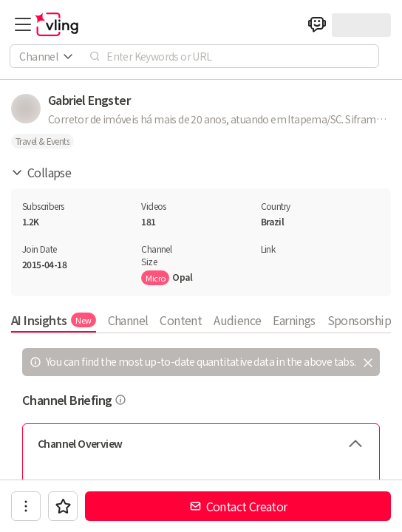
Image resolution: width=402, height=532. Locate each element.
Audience (237, 320)
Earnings (294, 320)
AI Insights (54, 320)
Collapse (41, 172)
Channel (128, 320)
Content (181, 320)
